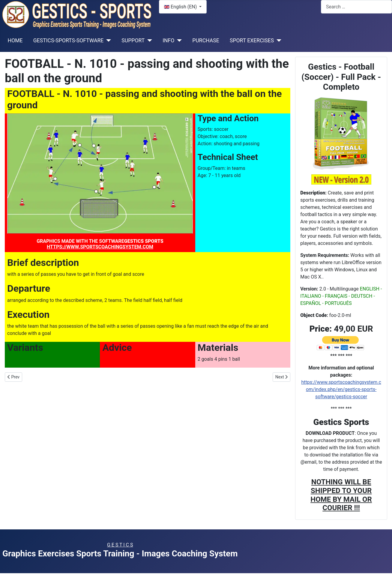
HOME (15, 41)
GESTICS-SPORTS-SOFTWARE (69, 41)
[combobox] (356, 7)
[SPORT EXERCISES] (278, 41)
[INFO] (178, 41)
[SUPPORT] (148, 41)
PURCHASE (206, 41)
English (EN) (181, 7)
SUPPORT (133, 41)
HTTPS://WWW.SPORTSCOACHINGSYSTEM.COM (100, 247)
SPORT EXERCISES (252, 41)
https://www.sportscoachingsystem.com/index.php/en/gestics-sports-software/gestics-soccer (341, 389)
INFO (168, 41)
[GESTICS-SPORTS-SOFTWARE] (107, 41)
